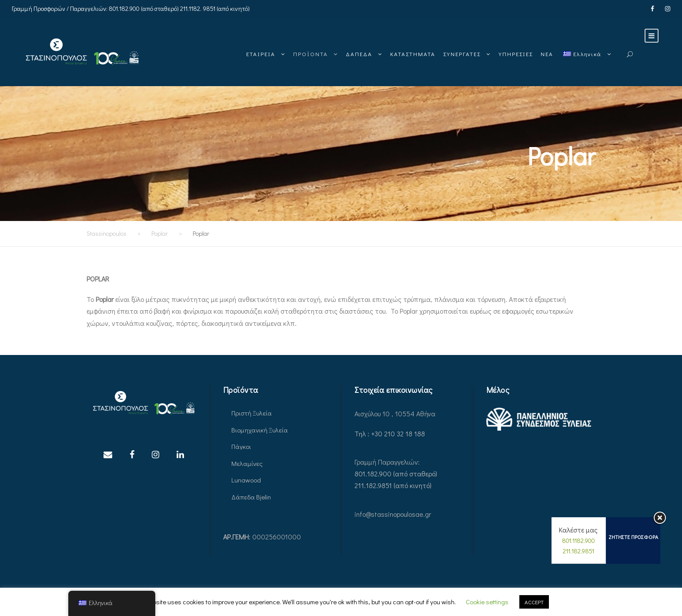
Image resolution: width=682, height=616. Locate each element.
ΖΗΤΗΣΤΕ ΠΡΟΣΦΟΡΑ (633, 537)
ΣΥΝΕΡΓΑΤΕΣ (462, 54)
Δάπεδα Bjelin (251, 497)
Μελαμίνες (247, 463)
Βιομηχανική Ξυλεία (260, 430)
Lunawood (246, 480)
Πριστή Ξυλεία (252, 413)
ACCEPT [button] (534, 602)
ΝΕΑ (547, 54)
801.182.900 (124, 8)
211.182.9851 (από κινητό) (393, 485)
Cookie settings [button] (487, 602)
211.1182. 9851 (198, 8)
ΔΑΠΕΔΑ (359, 54)
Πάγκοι (241, 446)
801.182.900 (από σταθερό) (396, 474)
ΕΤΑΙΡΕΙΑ (261, 54)
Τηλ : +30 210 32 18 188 (390, 434)
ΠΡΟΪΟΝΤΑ (311, 54)
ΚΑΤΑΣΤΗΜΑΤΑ (413, 54)
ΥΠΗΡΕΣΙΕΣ (516, 54)
